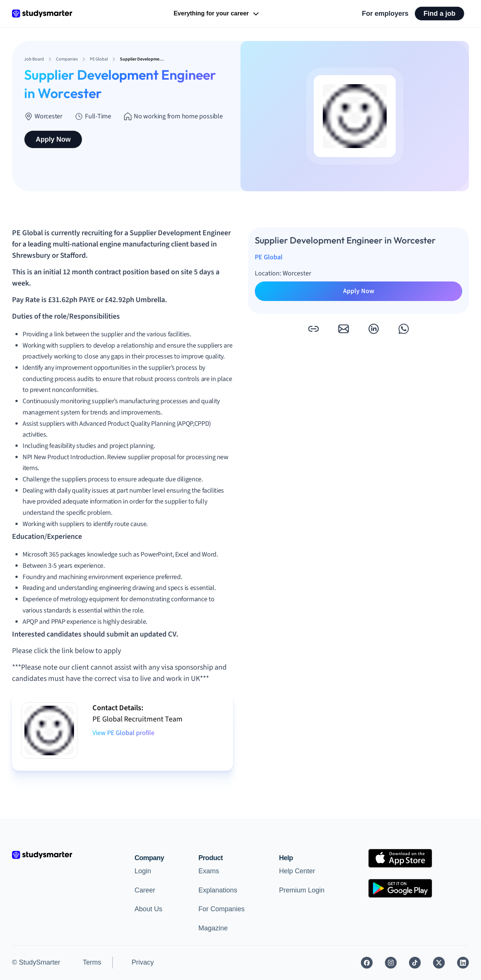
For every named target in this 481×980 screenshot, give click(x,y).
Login (143, 871)
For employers (385, 14)
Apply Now (53, 139)
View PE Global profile (123, 733)
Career (145, 890)
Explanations (218, 890)
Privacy (143, 962)
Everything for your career (217, 14)
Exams (209, 871)
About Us (148, 909)
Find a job (439, 14)
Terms (92, 962)
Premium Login (302, 890)
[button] (313, 329)
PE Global (269, 257)
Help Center (297, 871)
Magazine (213, 928)
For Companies (222, 909)
